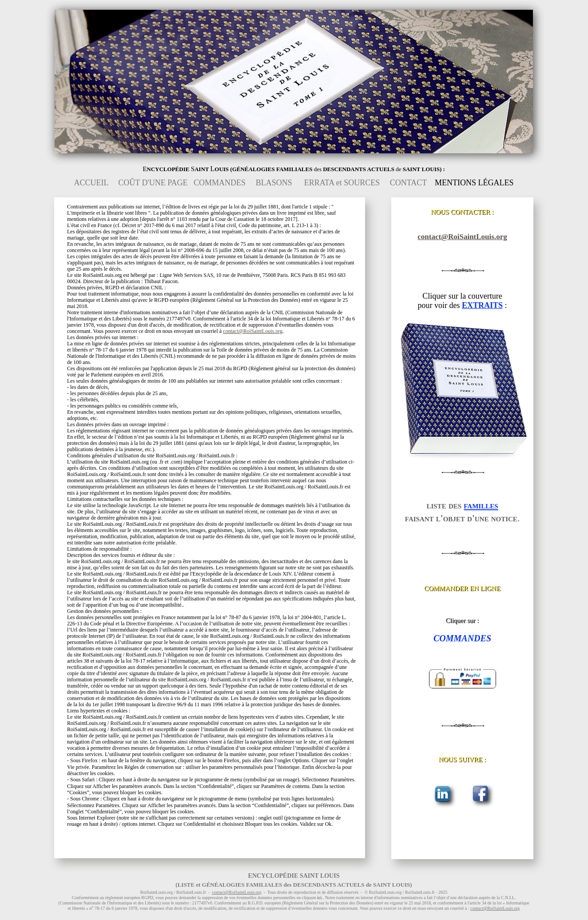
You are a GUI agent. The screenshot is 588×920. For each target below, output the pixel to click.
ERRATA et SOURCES (342, 183)
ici (319, 898)
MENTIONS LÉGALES (474, 183)
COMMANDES (220, 183)
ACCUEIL (91, 183)
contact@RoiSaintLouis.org (462, 237)
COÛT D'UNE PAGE (153, 183)
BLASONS (274, 183)
